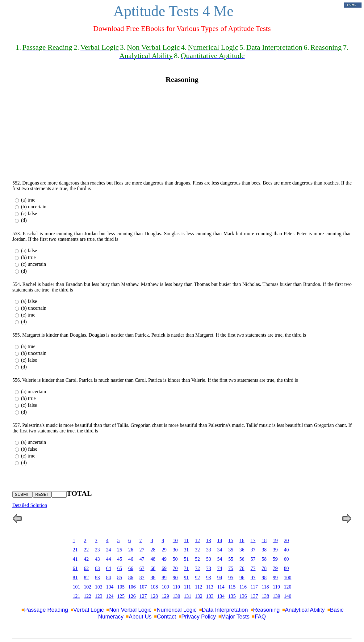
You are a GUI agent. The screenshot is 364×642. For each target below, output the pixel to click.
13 (209, 540)
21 (75, 550)
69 (164, 568)
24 (109, 550)
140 (288, 596)
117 (254, 587)
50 (175, 559)
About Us (140, 617)
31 (186, 550)
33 (209, 550)
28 (153, 550)
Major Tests (235, 617)
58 (264, 559)
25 (120, 550)
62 (86, 568)
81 (75, 578)
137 (254, 596)
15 (231, 540)
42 (86, 559)
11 (186, 540)
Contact (166, 617)
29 (164, 550)
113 (210, 587)
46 (131, 559)
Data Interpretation (225, 610)
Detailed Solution (30, 505)
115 (232, 587)
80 (287, 568)
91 (186, 578)
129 (165, 596)
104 (110, 587)
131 (188, 596)
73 (209, 568)
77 (253, 568)
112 (199, 587)
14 (220, 540)
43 (98, 559)
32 (198, 550)
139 (277, 596)
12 (198, 540)
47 (142, 559)
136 (243, 596)
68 (153, 568)
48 (153, 559)
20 (287, 540)
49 (164, 559)
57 (253, 559)
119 (276, 587)
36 (242, 550)
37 (253, 550)
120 (288, 587)
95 (231, 578)
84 (109, 578)
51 (186, 559)
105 (121, 587)
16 (242, 540)
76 (242, 568)
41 (75, 559)
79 (275, 568)
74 (220, 568)
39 (275, 550)
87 (142, 578)
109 (165, 587)
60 (287, 559)
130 (177, 596)
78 (264, 568)
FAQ (260, 617)
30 (175, 550)
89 (164, 578)
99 (275, 578)
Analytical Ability (305, 610)
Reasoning (266, 610)
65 (120, 568)
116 (243, 587)
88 (153, 578)
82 (86, 578)
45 (120, 559)
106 (132, 587)
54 (220, 559)
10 (175, 540)
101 (77, 587)
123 (99, 596)
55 (231, 559)
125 (121, 596)
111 (188, 587)
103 (99, 587)
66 (131, 568)
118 (265, 587)
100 (288, 578)
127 (143, 596)
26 (131, 550)
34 (220, 550)
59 (275, 559)
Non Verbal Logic (130, 610)
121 (77, 596)
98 (264, 578)
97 (253, 578)
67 (142, 568)
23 (98, 550)
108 (154, 587)
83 (98, 578)
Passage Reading (46, 610)
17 (253, 540)
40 (287, 550)
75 (231, 568)
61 (75, 568)
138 (266, 596)
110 (176, 587)
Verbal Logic (88, 610)
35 (231, 550)
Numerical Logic (176, 610)
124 (110, 596)
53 (209, 559)
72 (198, 568)
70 (175, 568)
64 (109, 568)
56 (242, 559)
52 (198, 559)
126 (132, 596)
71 (186, 568)
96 (242, 578)
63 (98, 568)
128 (154, 596)
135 (232, 596)
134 (221, 596)
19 (275, 540)
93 (209, 578)
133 (210, 596)
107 (143, 587)
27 (142, 550)
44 (109, 559)
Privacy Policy (199, 617)
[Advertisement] (182, 132)
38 (264, 550)
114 (221, 587)
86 (131, 578)
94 (220, 578)
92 (198, 578)
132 (199, 596)
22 (86, 550)
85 (120, 578)
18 (264, 540)
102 (88, 587)
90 (175, 578)
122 (88, 596)
